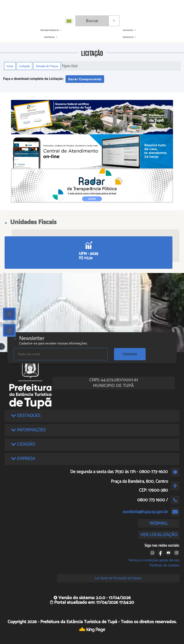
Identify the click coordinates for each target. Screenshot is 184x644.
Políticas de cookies (164, 565)
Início (10, 66)
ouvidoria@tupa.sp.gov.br (145, 512)
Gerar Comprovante (85, 79)
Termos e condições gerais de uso (154, 560)
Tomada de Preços (47, 66)
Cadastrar (130, 354)
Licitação (24, 66)
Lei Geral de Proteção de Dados (118, 578)
